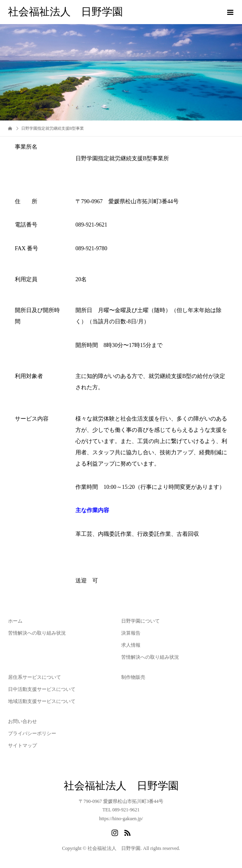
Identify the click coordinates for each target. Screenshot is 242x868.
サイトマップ (22, 745)
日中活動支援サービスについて (42, 689)
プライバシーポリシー (32, 733)
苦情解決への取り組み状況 (37, 633)
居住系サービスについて (35, 677)
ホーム (15, 621)
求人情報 (131, 645)
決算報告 (131, 633)
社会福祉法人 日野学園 (65, 12)
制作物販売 (133, 677)
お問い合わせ (22, 721)
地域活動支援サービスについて (42, 701)
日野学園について (140, 621)
